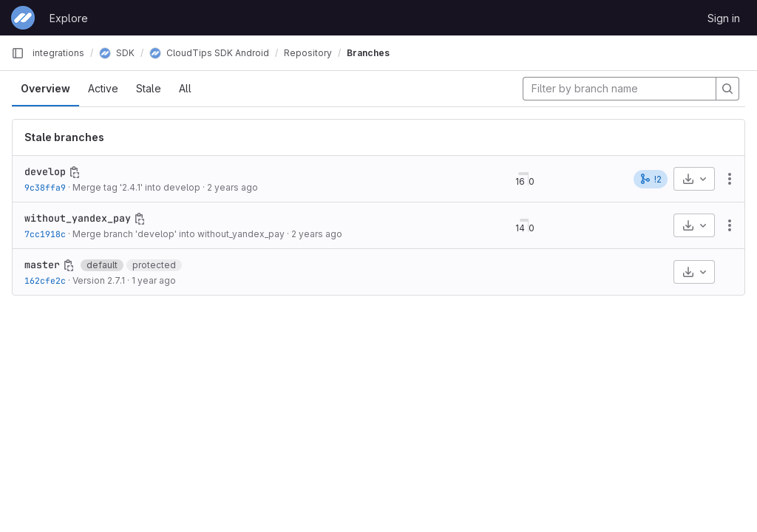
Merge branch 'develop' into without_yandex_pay (179, 234)
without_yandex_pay (78, 218)
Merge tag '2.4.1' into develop (136, 187)
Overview (45, 88)
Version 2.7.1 (99, 280)
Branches (368, 53)
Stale (149, 88)
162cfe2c (45, 280)
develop (45, 171)
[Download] (694, 179)
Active (103, 88)
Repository (308, 53)
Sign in (724, 18)
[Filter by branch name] (619, 89)
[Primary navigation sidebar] (18, 53)
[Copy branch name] (75, 172)
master (42, 265)
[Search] (727, 89)
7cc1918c (45, 234)
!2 (651, 179)
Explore (69, 18)
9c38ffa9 (45, 187)
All (185, 88)
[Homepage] (23, 18)
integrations (58, 53)
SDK (117, 53)
